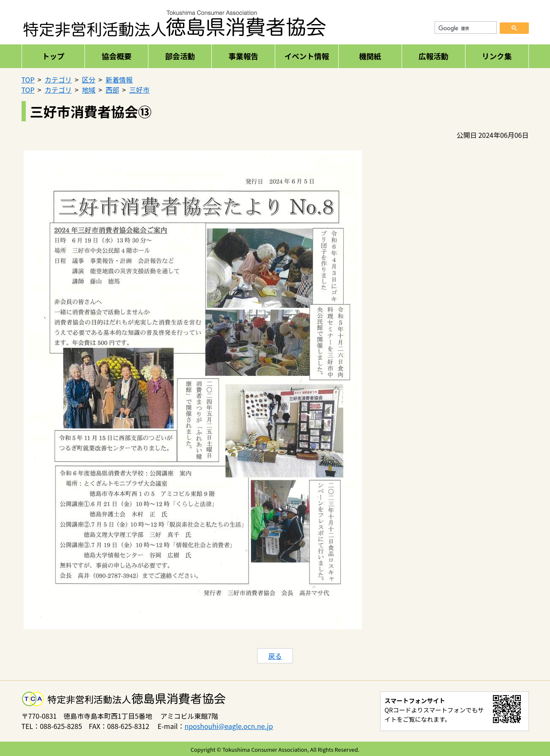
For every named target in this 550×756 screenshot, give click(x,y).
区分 (89, 79)
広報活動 (433, 56)
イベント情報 (307, 56)
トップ (53, 56)
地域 (89, 90)
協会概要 (117, 56)
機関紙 (370, 56)
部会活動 (180, 56)
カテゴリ (58, 79)
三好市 (140, 90)
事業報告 (243, 56)
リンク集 (497, 56)
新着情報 (119, 79)
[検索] (466, 29)
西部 (112, 90)
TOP (28, 79)
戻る (275, 656)
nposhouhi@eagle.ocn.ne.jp (228, 726)
